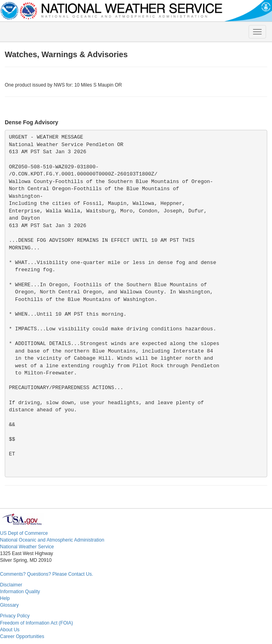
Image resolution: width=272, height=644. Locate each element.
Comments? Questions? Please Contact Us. (47, 574)
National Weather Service (27, 547)
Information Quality (20, 592)
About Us (10, 630)
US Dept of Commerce (24, 533)
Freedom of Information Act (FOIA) (36, 623)
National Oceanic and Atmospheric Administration (52, 540)
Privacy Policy (15, 616)
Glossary (9, 605)
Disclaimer (11, 585)
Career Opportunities (22, 636)
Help (5, 598)
